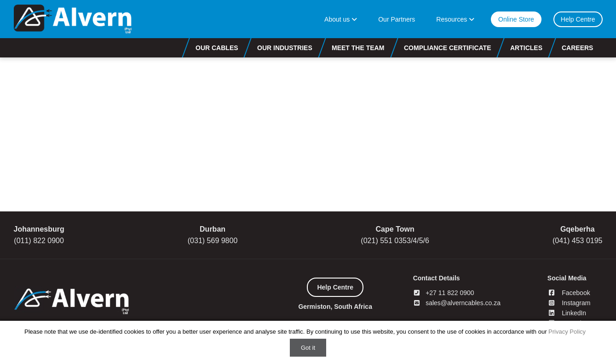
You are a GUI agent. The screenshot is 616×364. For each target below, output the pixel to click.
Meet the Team (358, 48)
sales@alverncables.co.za (457, 303)
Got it (308, 348)
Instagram (569, 303)
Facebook (569, 293)
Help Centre (578, 19)
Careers (577, 48)
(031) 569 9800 (213, 241)
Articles (526, 48)
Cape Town (395, 229)
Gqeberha (578, 229)
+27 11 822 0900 (444, 293)
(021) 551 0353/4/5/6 (395, 241)
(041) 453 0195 (578, 241)
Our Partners (397, 19)
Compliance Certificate (448, 48)
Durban (213, 229)
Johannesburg (39, 229)
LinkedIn (567, 313)
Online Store (516, 19)
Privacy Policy (567, 332)
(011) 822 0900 (39, 241)
